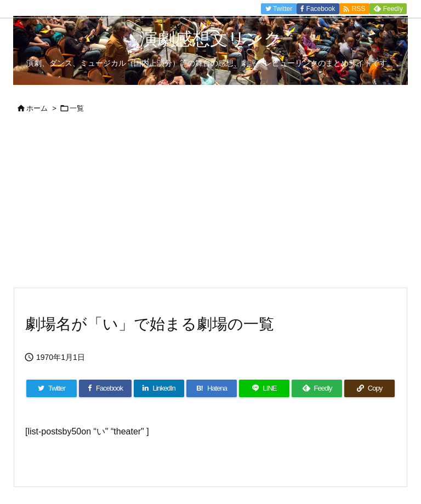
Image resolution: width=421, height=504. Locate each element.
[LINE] (264, 388)
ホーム (37, 108)
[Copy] (369, 388)
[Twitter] (52, 388)
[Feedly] (317, 388)
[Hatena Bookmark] (212, 388)
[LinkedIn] (159, 388)
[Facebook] (105, 388)
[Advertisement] (210, 205)
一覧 (77, 108)
